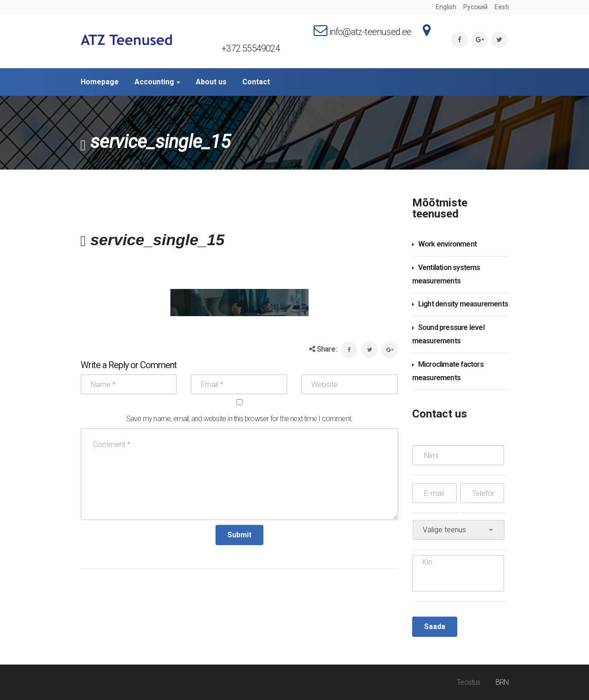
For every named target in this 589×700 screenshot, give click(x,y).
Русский (475, 7)
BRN (502, 682)
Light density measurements (463, 304)
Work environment (447, 244)
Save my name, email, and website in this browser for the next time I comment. (239, 419)
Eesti (502, 7)
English (446, 7)
